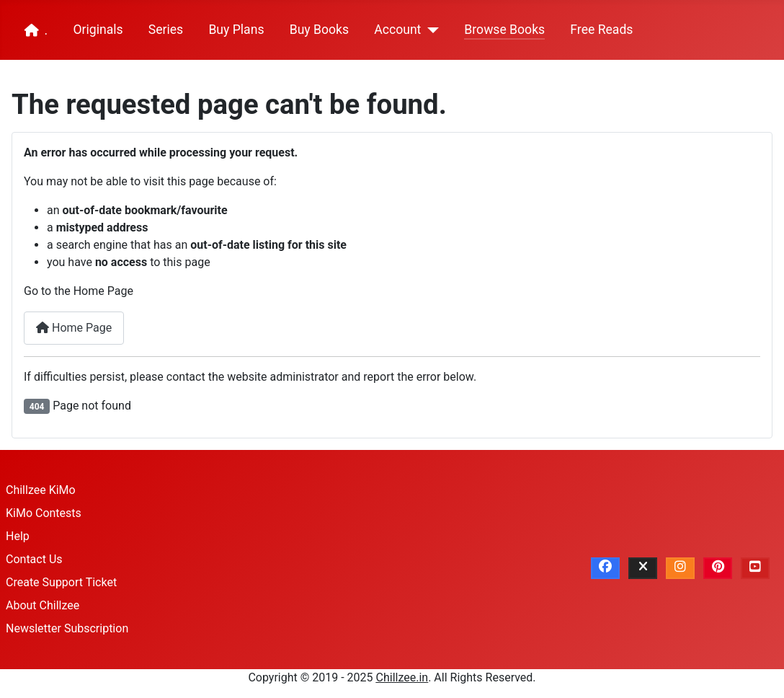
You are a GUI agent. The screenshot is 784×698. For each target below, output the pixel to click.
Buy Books (319, 30)
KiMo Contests (44, 513)
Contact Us (34, 559)
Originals (98, 30)
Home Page (74, 328)
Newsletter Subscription (67, 628)
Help (18, 536)
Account (397, 30)
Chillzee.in (402, 677)
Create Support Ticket (61, 582)
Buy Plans (236, 30)
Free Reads (601, 30)
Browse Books (504, 30)
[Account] (430, 30)
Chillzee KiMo (41, 490)
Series (166, 30)
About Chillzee (43, 605)
